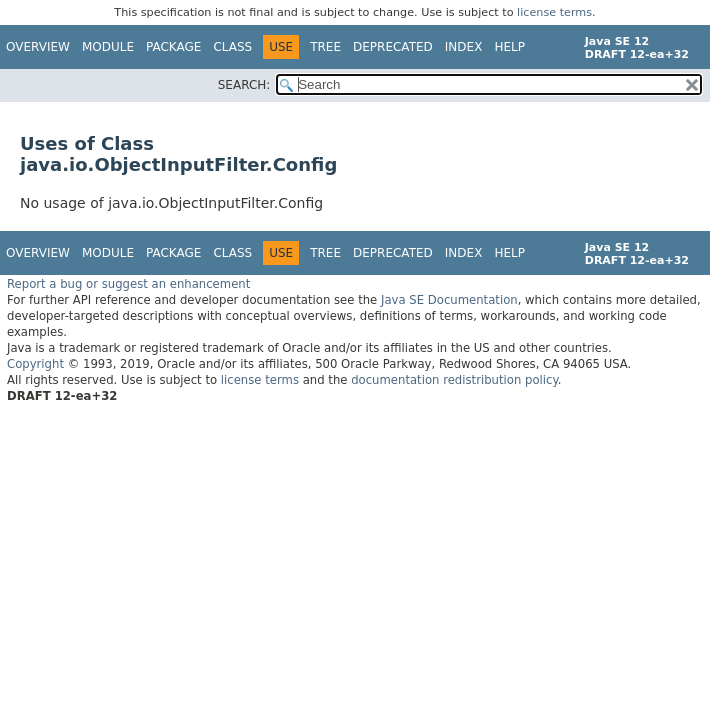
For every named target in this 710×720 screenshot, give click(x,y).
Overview (38, 47)
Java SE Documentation (449, 300)
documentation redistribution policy (454, 380)
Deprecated (393, 47)
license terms (554, 12)
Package (173, 47)
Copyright (35, 364)
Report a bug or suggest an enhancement (128, 284)
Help (509, 47)
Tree (325, 47)
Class (232, 47)
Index (464, 47)
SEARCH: (244, 85)
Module (108, 47)
